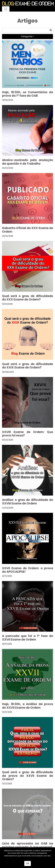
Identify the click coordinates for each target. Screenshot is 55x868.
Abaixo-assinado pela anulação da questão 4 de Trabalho (27, 162)
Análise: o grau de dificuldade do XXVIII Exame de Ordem (27, 502)
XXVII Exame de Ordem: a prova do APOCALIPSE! (27, 570)
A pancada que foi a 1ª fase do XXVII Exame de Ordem (27, 638)
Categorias (27, 36)
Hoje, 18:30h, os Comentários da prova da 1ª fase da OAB (27, 94)
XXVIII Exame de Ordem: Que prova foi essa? (27, 434)
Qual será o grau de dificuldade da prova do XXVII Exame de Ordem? (27, 776)
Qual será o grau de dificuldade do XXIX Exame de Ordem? (27, 366)
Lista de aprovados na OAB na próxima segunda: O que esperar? (27, 845)
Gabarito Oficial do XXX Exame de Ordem (27, 230)
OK (28, 863)
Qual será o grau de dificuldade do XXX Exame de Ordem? (27, 298)
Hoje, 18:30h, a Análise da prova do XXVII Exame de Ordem (27, 706)
